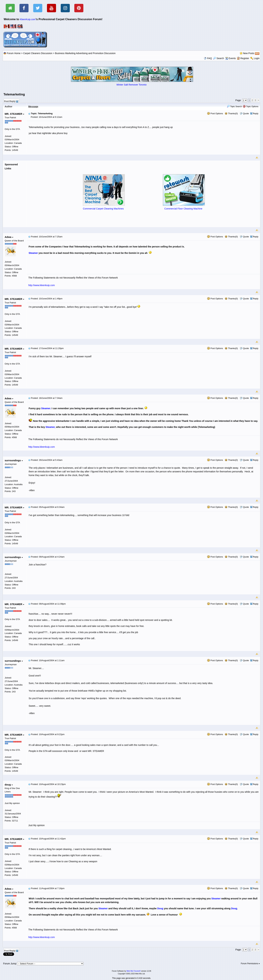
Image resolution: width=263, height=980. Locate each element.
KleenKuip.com (28, 19)
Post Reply (11, 101)
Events (231, 58)
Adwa (9, 237)
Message (33, 106)
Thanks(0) (231, 113)
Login (257, 58)
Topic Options (251, 106)
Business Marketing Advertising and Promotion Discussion (85, 53)
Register (245, 58)
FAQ (209, 58)
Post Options (215, 113)
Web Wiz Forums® (134, 971)
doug (9, 785)
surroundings (14, 460)
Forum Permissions (250, 964)
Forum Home (14, 53)
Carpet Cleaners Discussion (38, 53)
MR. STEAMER (14, 114)
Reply (256, 113)
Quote (246, 113)
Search (219, 58)
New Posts (249, 53)
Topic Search (234, 106)
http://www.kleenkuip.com (42, 285)
